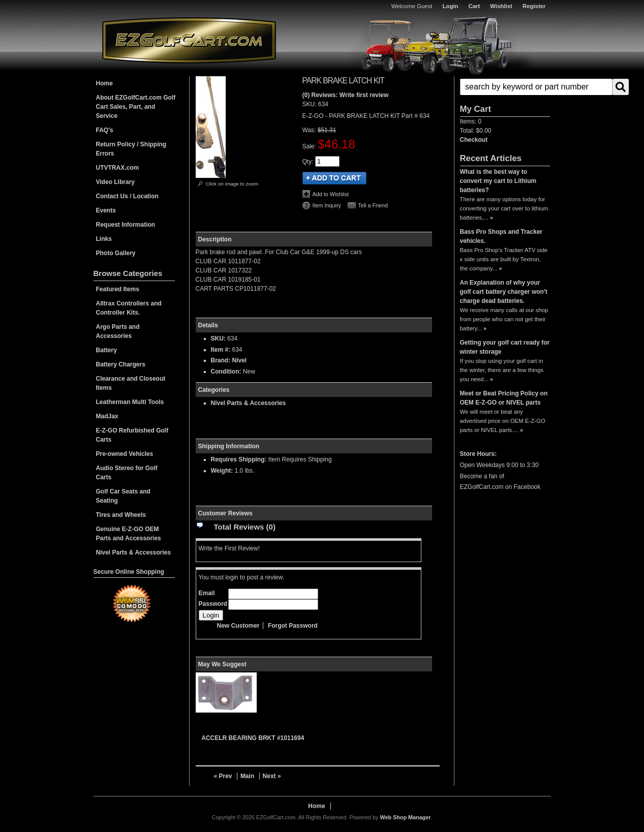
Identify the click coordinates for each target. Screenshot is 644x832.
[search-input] (536, 87)
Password (213, 604)
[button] (505, 87)
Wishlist (501, 6)
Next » (272, 776)
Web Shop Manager (405, 817)
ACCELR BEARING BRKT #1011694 (253, 738)
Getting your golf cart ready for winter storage (505, 347)
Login (451, 6)
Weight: (222, 471)
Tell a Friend (373, 205)
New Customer (238, 626)
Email (207, 593)
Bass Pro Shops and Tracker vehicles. (501, 236)
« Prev (223, 776)
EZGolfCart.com (189, 40)
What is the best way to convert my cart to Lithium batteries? (498, 181)
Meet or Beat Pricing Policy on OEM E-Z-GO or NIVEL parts (504, 398)
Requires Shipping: (239, 459)
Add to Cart (334, 178)
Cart (474, 6)
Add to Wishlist (331, 194)
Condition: (226, 372)
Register (534, 6)
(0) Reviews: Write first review (346, 95)
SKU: (310, 104)
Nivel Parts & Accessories (249, 403)
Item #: (222, 350)
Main (247, 776)
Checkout (474, 140)
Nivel (240, 360)
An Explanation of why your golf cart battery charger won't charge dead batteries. (504, 292)
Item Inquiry (327, 205)
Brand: (221, 360)
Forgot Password (293, 626)
